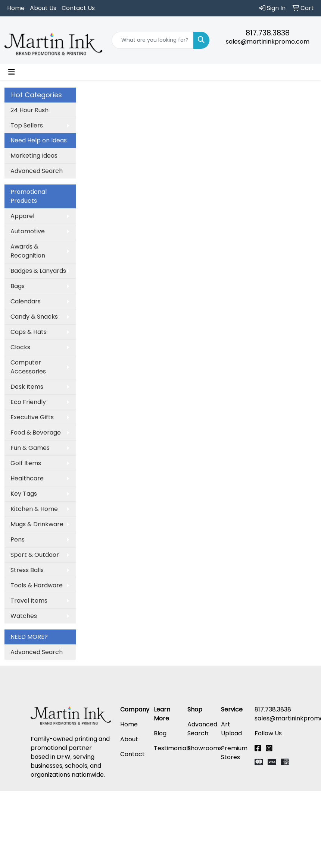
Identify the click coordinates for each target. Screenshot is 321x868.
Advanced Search (37, 171)
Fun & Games (30, 448)
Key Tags (24, 494)
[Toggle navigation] (12, 72)
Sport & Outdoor (35, 555)
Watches (24, 616)
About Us (43, 8)
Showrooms (205, 748)
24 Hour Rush (29, 110)
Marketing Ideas (34, 156)
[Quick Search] (153, 40)
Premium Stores (234, 753)
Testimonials (172, 748)
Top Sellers (27, 125)
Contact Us (78, 8)
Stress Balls (27, 570)
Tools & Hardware (37, 585)
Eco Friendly (28, 402)
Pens (18, 539)
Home (16, 8)
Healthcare (27, 478)
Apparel (22, 216)
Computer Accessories (28, 367)
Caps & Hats (29, 332)
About (129, 739)
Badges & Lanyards (38, 271)
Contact (133, 754)
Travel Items (29, 601)
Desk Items (27, 387)
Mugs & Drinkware (37, 524)
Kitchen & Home (34, 509)
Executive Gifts (32, 417)
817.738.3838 (268, 33)
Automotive (28, 231)
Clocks (20, 347)
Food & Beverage (36, 433)
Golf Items (26, 463)
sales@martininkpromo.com (268, 42)
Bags (18, 286)
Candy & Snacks (34, 317)
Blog (160, 733)
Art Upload (231, 729)
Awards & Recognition (28, 251)
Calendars (26, 301)
